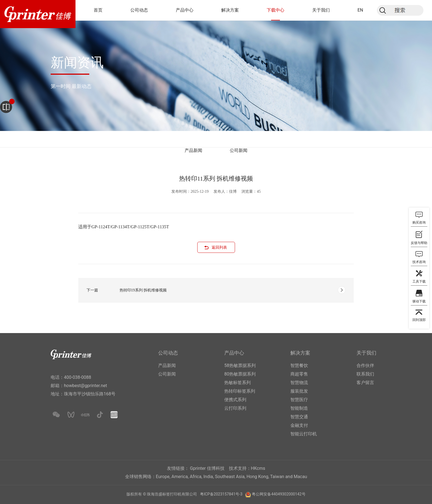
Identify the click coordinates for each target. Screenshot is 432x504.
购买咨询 (419, 222)
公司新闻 (239, 150)
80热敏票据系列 (240, 374)
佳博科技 (216, 468)
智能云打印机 (304, 434)
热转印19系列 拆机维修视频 (143, 290)
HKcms (258, 468)
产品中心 (185, 10)
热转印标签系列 (240, 391)
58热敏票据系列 (240, 365)
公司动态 (139, 10)
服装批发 (299, 391)
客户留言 (365, 383)
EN (360, 10)
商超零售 (299, 374)
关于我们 (321, 10)
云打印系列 (235, 408)
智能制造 (299, 408)
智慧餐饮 (299, 365)
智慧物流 (299, 383)
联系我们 (365, 374)
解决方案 (230, 10)
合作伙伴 (365, 365)
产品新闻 (193, 150)
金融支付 (299, 425)
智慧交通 (299, 417)
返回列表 (219, 247)
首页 (98, 10)
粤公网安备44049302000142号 (279, 494)
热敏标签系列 (237, 383)
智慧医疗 (299, 400)
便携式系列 (235, 400)
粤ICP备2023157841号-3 (221, 494)
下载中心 (276, 10)
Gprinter (198, 468)
